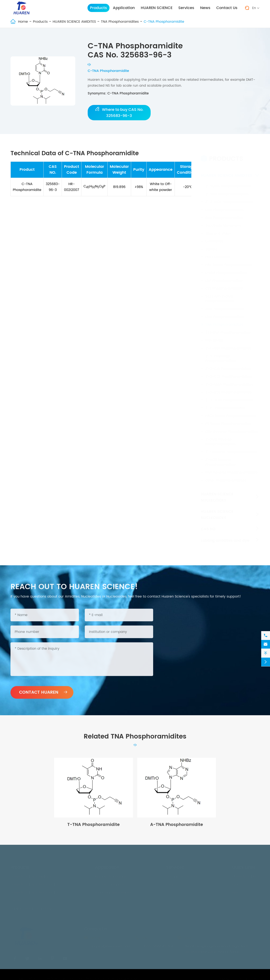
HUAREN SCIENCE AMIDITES (74, 22)
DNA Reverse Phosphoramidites (232, 428)
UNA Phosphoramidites (224, 313)
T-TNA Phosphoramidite (93, 829)
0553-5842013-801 (158, 946)
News (205, 8)
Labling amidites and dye (225, 536)
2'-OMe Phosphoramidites (227, 190)
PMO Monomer (218, 253)
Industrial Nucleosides (113, 893)
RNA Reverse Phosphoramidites (232, 469)
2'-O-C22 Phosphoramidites (229, 373)
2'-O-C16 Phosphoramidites (228, 365)
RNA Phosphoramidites (224, 214)
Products (98, 8)
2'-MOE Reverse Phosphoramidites (220, 458)
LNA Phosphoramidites (224, 277)
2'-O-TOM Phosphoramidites (229, 396)
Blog (236, 893)
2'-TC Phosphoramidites (225, 404)
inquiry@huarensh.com (111, 946)
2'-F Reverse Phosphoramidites (231, 448)
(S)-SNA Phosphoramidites (228, 328)
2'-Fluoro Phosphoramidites (228, 182)
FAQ (170, 885)
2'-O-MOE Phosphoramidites (229, 198)
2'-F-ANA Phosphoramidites (228, 344)
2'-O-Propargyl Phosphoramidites (220, 354)
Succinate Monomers (223, 222)
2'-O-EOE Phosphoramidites (228, 388)
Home (23, 22)
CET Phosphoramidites (224, 285)
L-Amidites (214, 237)
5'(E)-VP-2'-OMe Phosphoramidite (220, 295)
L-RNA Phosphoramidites (226, 269)
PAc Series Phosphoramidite (229, 261)
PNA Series (214, 336)
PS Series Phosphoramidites (228, 420)
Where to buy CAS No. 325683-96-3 (119, 113)
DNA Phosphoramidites (224, 206)
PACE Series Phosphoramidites (231, 412)
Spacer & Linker (218, 229)
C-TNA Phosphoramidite (164, 22)
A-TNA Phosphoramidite (177, 829)
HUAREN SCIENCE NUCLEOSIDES (217, 511)
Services (186, 8)
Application (124, 8)
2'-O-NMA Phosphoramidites (229, 380)
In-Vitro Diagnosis (110, 885)
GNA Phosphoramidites (225, 305)
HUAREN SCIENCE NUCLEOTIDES (217, 493)
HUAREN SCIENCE (157, 8)
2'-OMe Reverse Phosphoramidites (220, 438)
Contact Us (227, 8)
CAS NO (208, 525)
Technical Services (182, 877)
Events (237, 885)
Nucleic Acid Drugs (111, 877)
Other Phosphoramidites (226, 476)
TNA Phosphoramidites (120, 22)
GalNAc (212, 245)
